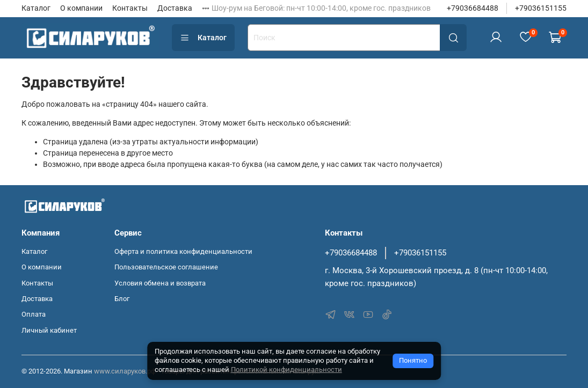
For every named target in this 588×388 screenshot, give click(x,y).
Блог (122, 299)
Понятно (413, 360)
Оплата (34, 314)
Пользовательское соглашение (166, 267)
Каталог (36, 8)
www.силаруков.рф (125, 371)
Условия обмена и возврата (160, 283)
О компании (81, 8)
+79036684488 (473, 8)
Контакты (130, 8)
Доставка (175, 8)
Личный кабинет (49, 330)
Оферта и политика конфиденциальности (183, 251)
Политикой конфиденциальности (286, 369)
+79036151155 (541, 8)
